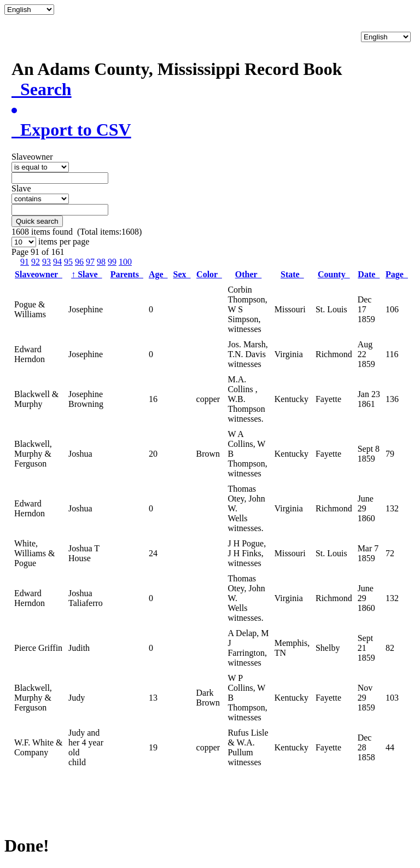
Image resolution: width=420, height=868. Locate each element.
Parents (127, 274)
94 (57, 262)
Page (397, 274)
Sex (182, 274)
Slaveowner (39, 274)
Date (369, 274)
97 (90, 262)
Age (158, 274)
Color (209, 274)
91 (25, 262)
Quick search (37, 221)
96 (79, 262)
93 (46, 262)
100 (125, 262)
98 (101, 262)
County (334, 274)
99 (112, 262)
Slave (86, 274)
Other (249, 274)
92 (36, 262)
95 (68, 262)
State (292, 274)
